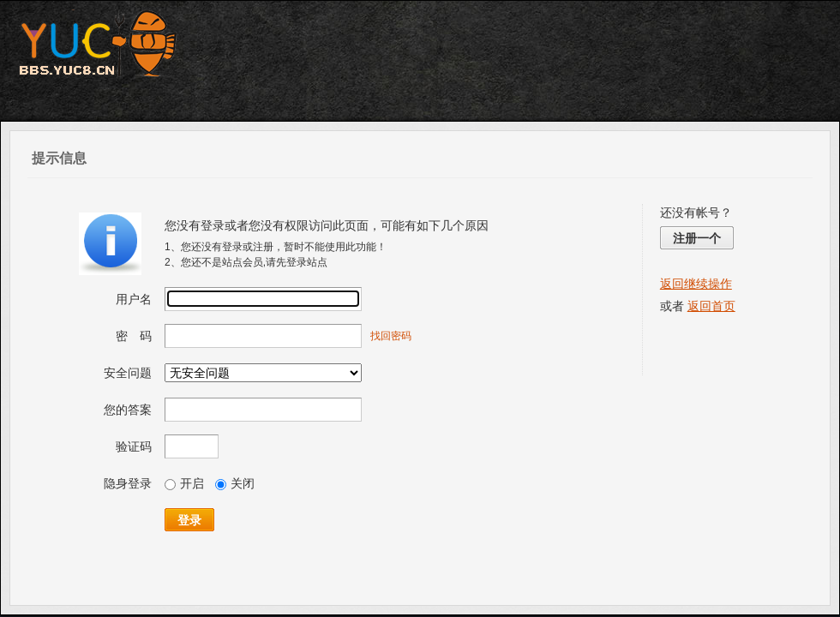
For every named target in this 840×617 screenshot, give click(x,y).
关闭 (235, 483)
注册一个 (697, 238)
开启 (184, 483)
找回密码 (391, 336)
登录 (189, 520)
